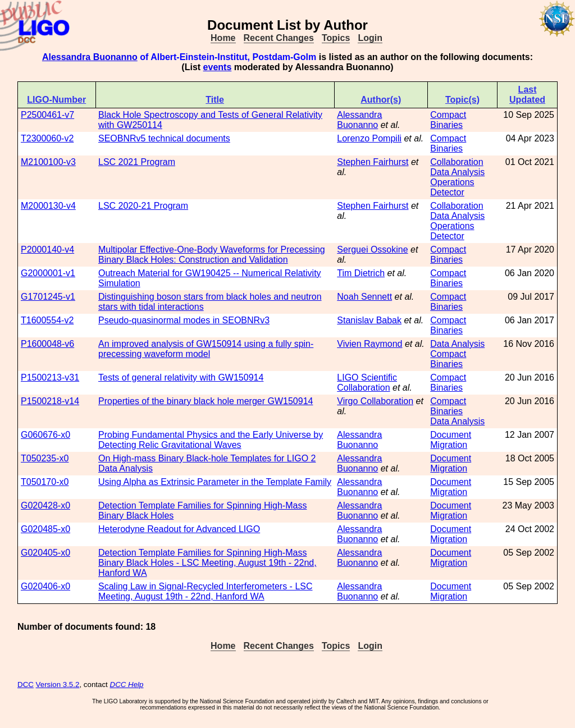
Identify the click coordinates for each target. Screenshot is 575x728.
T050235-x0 (45, 458)
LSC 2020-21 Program (143, 206)
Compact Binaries (448, 120)
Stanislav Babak (369, 320)
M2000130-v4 (48, 206)
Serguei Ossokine (372, 249)
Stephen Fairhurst (373, 162)
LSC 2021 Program (137, 162)
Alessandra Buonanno (90, 57)
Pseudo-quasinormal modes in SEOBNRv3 (184, 320)
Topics (336, 38)
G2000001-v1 (48, 273)
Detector (447, 192)
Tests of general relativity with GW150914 (181, 377)
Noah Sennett (364, 297)
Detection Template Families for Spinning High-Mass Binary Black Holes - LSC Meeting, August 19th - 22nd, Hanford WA (207, 563)
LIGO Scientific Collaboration (367, 383)
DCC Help (127, 684)
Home (223, 38)
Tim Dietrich (361, 273)
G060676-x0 (45, 435)
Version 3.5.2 (58, 684)
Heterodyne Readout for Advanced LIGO (179, 529)
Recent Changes (279, 38)
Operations (452, 182)
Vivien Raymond (369, 344)
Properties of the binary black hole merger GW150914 (206, 401)
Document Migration (451, 440)
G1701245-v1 (48, 297)
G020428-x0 (45, 505)
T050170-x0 (45, 482)
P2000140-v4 (47, 249)
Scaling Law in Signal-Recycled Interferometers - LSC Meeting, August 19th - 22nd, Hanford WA (206, 591)
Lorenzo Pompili (369, 138)
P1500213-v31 (50, 377)
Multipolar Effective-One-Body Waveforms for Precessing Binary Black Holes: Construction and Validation (212, 255)
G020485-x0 (45, 529)
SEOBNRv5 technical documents (164, 138)
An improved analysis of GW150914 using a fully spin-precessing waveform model (206, 349)
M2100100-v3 (48, 162)
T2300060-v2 (47, 138)
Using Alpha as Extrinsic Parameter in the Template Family (215, 482)
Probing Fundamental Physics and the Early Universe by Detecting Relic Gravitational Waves (211, 440)
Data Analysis (457, 172)
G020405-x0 (45, 553)
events (218, 67)
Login (370, 38)
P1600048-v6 (47, 344)
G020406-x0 (45, 586)
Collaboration (457, 162)
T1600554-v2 (47, 320)
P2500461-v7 (47, 115)
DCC (26, 684)
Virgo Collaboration (375, 401)
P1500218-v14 (50, 401)
